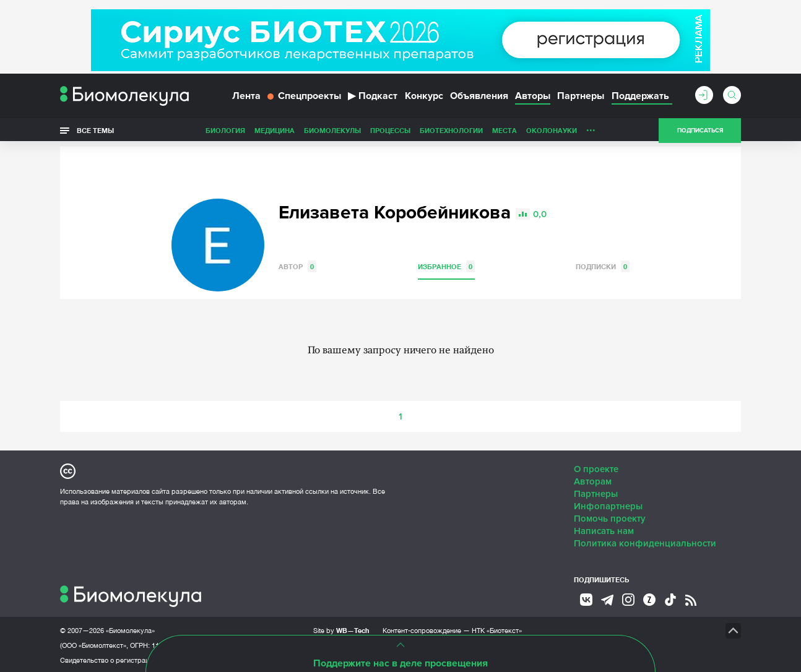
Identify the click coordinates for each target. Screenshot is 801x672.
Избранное (446, 265)
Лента (246, 98)
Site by (341, 628)
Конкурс (424, 98)
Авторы (533, 98)
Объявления (479, 98)
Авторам (593, 480)
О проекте (596, 467)
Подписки (603, 265)
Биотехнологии (451, 132)
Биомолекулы (332, 132)
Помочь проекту (610, 517)
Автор (297, 265)
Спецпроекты (304, 98)
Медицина (275, 132)
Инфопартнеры (608, 504)
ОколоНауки (552, 132)
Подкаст (373, 98)
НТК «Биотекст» (497, 629)
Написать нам (604, 529)
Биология (225, 132)
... (591, 129)
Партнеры (581, 98)
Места (504, 132)
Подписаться (700, 132)
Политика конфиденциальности (645, 541)
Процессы (390, 132)
